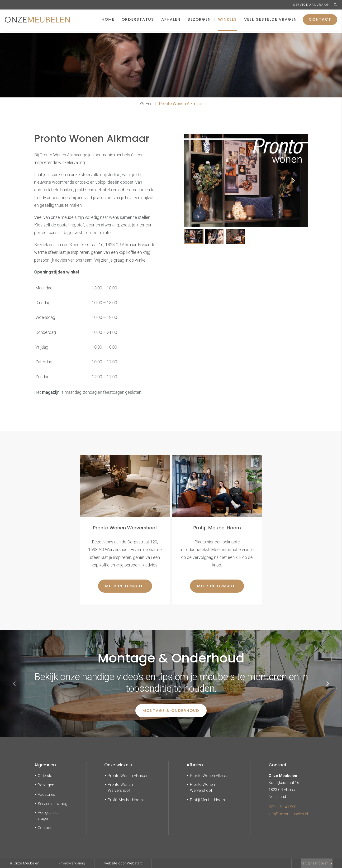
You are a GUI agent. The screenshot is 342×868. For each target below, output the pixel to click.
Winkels (228, 21)
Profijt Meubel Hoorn (125, 800)
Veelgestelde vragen (49, 815)
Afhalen (171, 21)
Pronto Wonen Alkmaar (181, 103)
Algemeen (45, 765)
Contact (320, 21)
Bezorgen (199, 21)
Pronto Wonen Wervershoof (120, 787)
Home (108, 21)
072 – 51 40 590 (283, 807)
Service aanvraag (311, 5)
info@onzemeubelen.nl (288, 814)
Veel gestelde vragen (271, 21)
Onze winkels (118, 765)
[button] (294, 180)
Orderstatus (138, 21)
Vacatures (46, 794)
